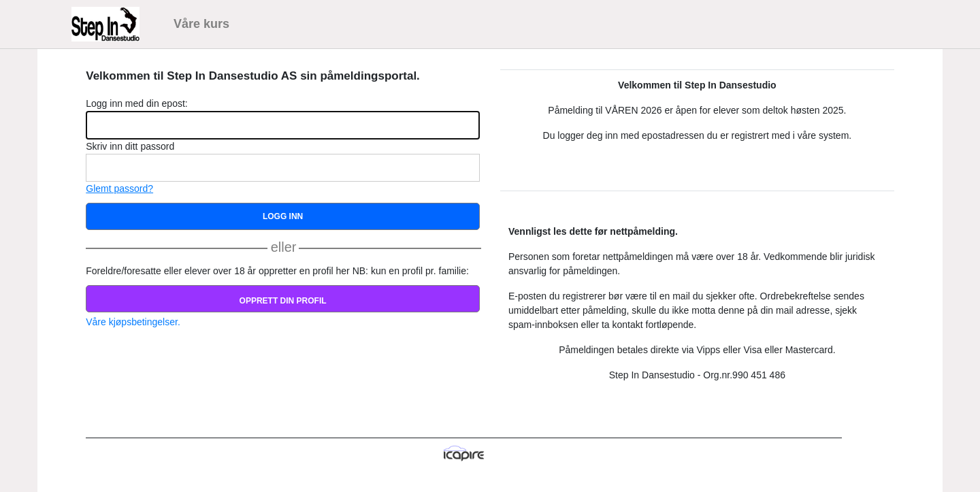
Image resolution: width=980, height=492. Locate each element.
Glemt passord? (119, 188)
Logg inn (283, 216)
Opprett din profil (283, 301)
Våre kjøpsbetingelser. (133, 322)
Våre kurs (201, 24)
